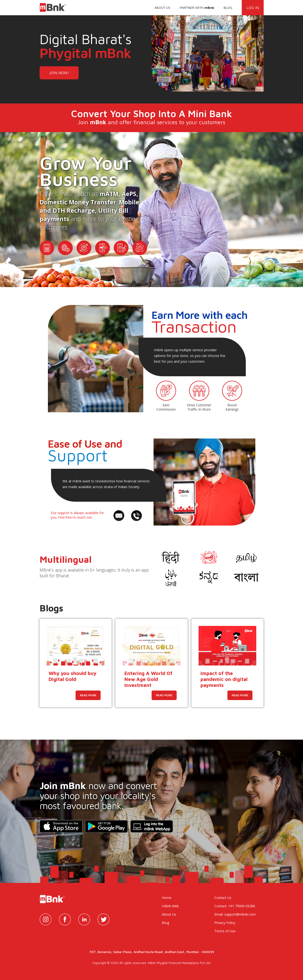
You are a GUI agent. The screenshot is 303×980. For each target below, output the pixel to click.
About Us (169, 914)
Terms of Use (225, 931)
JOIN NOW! (59, 73)
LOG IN (253, 8)
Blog (165, 923)
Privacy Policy (225, 923)
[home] (54, 6)
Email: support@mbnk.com (235, 914)
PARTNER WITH (197, 8)
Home (167, 898)
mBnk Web (170, 906)
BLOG (228, 8)
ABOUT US (162, 8)
